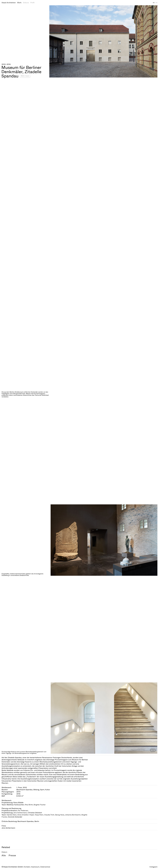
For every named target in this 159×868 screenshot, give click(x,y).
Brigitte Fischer (40, 805)
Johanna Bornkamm (73, 815)
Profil (32, 3)
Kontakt (27, 867)
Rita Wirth (29, 805)
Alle (4, 855)
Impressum (35, 867)
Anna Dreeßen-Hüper (26, 815)
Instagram (153, 867)
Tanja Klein (39, 815)
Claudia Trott (49, 815)
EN (156, 3)
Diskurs (26, 3)
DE (154, 3)
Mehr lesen (25, 76)
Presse (12, 855)
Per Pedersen (23, 811)
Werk (19, 3)
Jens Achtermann (20, 813)
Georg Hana (60, 815)
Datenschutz (45, 867)
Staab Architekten (9, 3)
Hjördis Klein (12, 815)
